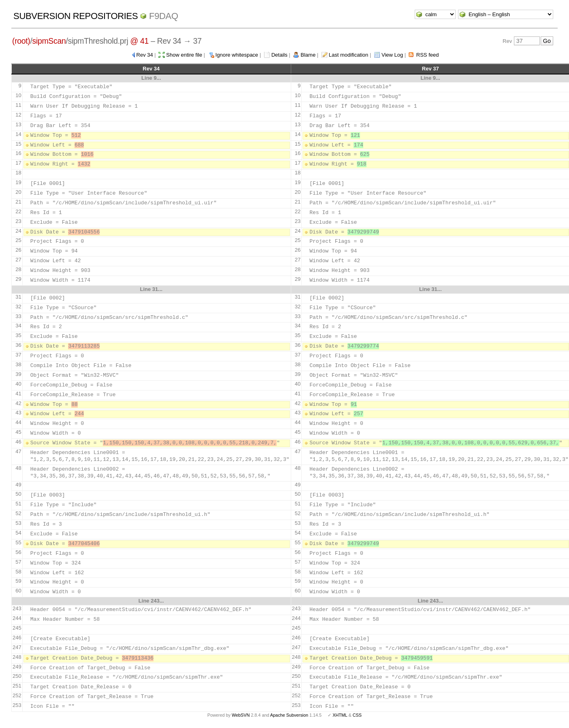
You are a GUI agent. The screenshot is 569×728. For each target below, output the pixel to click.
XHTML (340, 715)
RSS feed (428, 55)
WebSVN (241, 715)
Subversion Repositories (76, 16)
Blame (308, 55)
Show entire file (184, 55)
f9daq (164, 16)
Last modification (349, 55)
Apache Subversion (289, 715)
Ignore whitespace (237, 55)
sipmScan (49, 41)
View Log (392, 55)
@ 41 (140, 41)
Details (279, 55)
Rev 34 (145, 55)
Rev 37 (430, 69)
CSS (357, 715)
